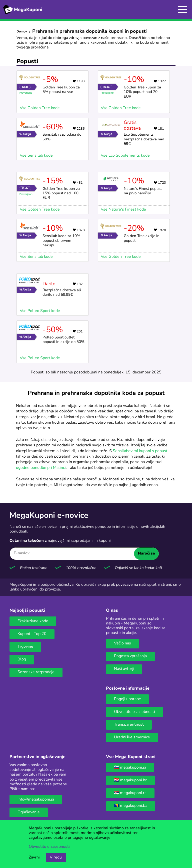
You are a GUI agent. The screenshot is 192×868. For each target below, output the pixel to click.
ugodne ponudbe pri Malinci (41, 468)
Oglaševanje (29, 812)
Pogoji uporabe (127, 699)
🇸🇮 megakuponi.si (130, 768)
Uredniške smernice (132, 737)
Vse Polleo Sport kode (40, 311)
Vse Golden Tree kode (40, 108)
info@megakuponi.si (36, 800)
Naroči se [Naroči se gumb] (146, 554)
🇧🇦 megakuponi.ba (131, 806)
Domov (22, 32)
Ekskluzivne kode (33, 621)
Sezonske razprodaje (36, 672)
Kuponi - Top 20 (32, 634)
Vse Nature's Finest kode (123, 210)
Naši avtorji (124, 669)
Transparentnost (129, 725)
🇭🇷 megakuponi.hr (130, 780)
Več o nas (122, 643)
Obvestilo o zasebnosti (134, 712)
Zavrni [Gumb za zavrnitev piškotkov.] (34, 858)
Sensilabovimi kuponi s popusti (141, 451)
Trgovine (25, 647)
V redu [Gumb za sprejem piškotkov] (56, 858)
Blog (22, 659)
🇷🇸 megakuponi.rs (130, 793)
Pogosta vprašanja (130, 656)
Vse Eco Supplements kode (125, 156)
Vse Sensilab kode (36, 156)
